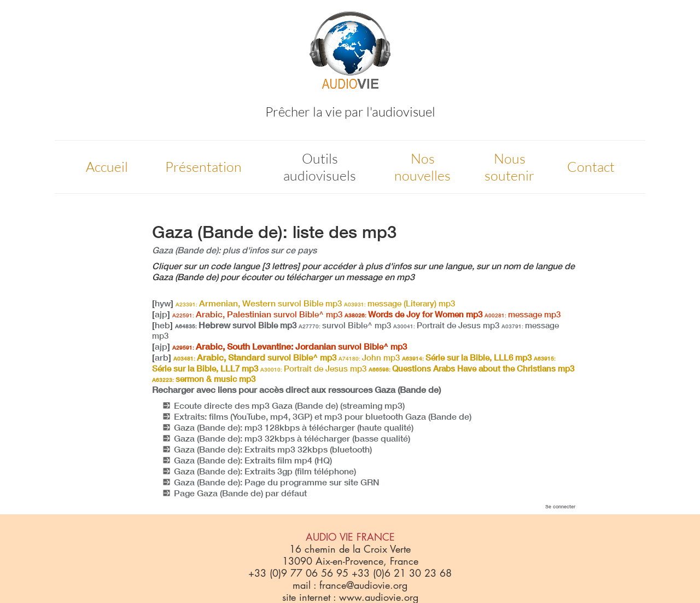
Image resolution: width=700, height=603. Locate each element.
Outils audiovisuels (320, 167)
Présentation (203, 167)
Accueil (107, 167)
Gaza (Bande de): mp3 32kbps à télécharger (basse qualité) (292, 438)
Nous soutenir (509, 167)
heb (162, 325)
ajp (161, 314)
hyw (163, 303)
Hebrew (236, 325)
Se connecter (560, 506)
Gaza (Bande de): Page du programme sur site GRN (277, 482)
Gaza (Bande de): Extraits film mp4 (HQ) (253, 460)
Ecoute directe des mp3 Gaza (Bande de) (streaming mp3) (289, 405)
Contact (591, 167)
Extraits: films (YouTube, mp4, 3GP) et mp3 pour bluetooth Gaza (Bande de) (323, 416)
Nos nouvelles (422, 167)
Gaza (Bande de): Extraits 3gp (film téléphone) (265, 471)
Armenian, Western (259, 303)
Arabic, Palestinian (257, 314)
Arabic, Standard (255, 357)
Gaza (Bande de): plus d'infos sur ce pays (234, 250)
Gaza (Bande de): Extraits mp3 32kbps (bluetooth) (273, 449)
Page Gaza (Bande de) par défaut (240, 493)
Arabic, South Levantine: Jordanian (290, 346)
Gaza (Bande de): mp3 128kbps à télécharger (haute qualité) (294, 427)
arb (162, 357)
